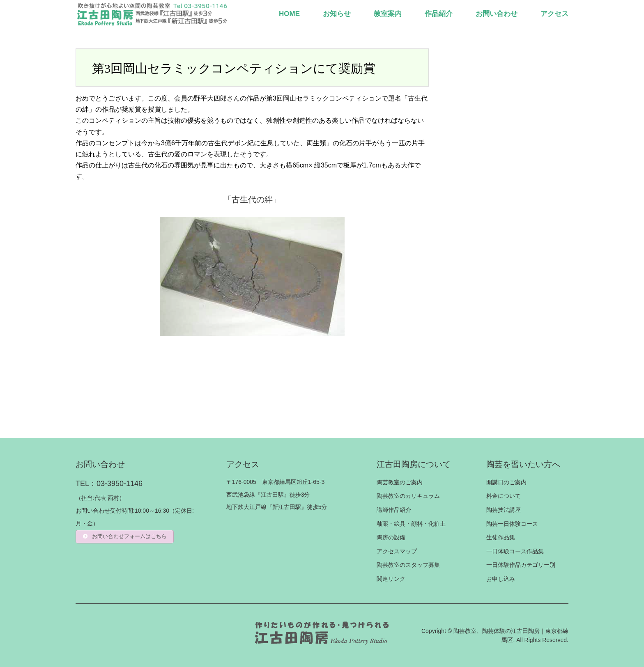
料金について (504, 496)
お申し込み (501, 579)
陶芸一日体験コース (512, 524)
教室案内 (388, 14)
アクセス (554, 14)
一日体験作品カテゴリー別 (521, 565)
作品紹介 (439, 14)
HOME (289, 14)
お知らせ (337, 14)
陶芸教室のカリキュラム (408, 496)
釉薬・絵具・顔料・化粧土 (411, 524)
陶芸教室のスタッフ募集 (408, 565)
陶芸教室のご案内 (400, 482)
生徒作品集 (501, 537)
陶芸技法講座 (504, 510)
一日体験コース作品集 (515, 551)
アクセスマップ (397, 551)
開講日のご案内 (506, 482)
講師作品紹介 (394, 510)
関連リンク (391, 579)
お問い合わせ (497, 14)
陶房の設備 (391, 537)
